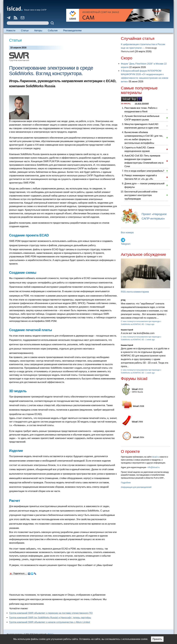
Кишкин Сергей (127, 330)
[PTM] (123, 300)
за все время (142, 103)
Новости (11, 31)
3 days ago (150, 324)
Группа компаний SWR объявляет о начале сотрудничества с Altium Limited (50, 622)
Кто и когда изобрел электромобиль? (144, 171)
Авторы (38, 31)
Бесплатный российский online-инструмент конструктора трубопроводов (141, 195)
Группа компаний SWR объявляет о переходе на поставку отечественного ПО (51, 613)
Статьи (25, 31)
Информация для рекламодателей (136, 487)
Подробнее (126, 483)
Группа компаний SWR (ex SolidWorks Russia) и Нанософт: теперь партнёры (50, 618)
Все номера (127, 233)
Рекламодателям (72, 31)
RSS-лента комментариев (135, 292)
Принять (157, 639)
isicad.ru (155, 457)
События (53, 31)
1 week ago (150, 340)
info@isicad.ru (154, 467)
